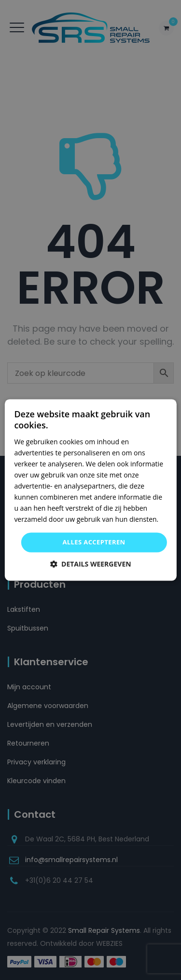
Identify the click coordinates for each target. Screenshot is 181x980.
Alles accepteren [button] (94, 542)
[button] (90, 564)
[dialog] (90, 490)
